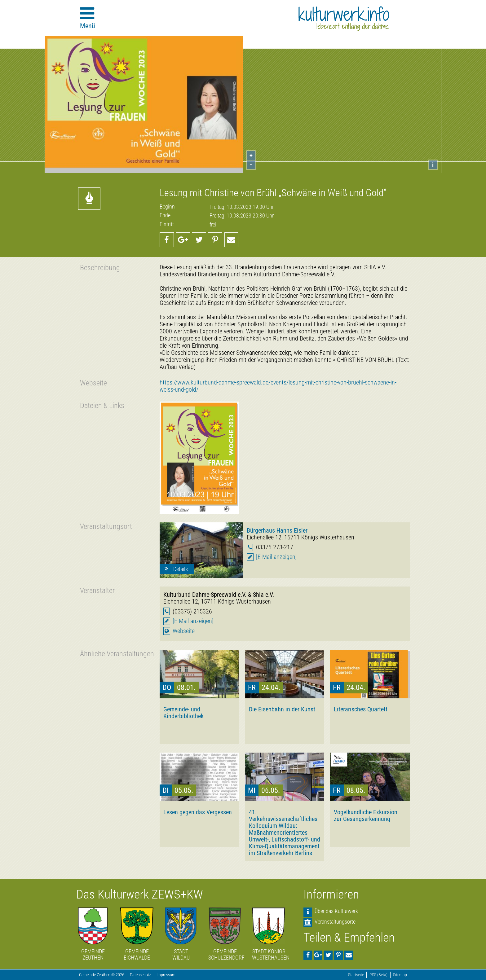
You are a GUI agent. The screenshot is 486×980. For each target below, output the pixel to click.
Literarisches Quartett (361, 709)
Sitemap (400, 975)
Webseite (184, 631)
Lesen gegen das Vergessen (198, 812)
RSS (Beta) (378, 975)
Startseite (356, 975)
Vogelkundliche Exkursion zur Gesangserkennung (366, 815)
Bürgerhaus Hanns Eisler (277, 530)
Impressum (166, 975)
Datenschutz (140, 975)
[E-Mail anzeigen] (276, 557)
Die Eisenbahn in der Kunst (282, 709)
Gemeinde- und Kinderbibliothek (183, 713)
